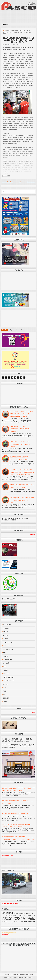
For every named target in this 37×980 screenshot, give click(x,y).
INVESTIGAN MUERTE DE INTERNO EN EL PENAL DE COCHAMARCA (17, 740)
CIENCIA (6, 632)
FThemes (31, 977)
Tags (11, 330)
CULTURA (6, 635)
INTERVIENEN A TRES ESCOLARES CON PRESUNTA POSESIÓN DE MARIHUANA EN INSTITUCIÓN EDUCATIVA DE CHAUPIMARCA (18, 789)
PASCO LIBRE (17, 975)
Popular (5, 330)
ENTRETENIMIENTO (9, 649)
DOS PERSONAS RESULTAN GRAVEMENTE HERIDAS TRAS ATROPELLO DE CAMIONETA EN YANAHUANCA (17, 802)
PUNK (5, 691)
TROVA (5, 702)
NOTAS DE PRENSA (9, 677)
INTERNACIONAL (8, 660)
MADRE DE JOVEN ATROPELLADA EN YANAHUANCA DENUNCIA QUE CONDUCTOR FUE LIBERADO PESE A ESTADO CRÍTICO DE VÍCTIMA (18, 838)
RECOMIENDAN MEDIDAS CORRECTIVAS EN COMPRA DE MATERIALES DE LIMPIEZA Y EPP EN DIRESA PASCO (18, 40)
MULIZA (5, 670)
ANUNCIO (6, 628)
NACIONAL (6, 674)
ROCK (5, 695)
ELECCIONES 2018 (8, 646)
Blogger (31, 975)
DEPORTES (6, 639)
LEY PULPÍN (6, 663)
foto (4, 653)
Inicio (20, 182)
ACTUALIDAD (7, 625)
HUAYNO (6, 656)
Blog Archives (20, 330)
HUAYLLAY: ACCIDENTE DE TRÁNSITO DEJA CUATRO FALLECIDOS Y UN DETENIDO (20, 458)
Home (5, 30)
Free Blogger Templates (17, 977)
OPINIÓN (6, 684)
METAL (5, 667)
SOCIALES (6, 698)
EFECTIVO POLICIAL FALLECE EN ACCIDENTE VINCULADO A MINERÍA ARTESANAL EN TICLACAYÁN (22, 486)
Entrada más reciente (7, 182)
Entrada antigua (31, 182)
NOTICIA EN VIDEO (8, 681)
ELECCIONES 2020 (8, 642)
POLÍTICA (6, 688)
